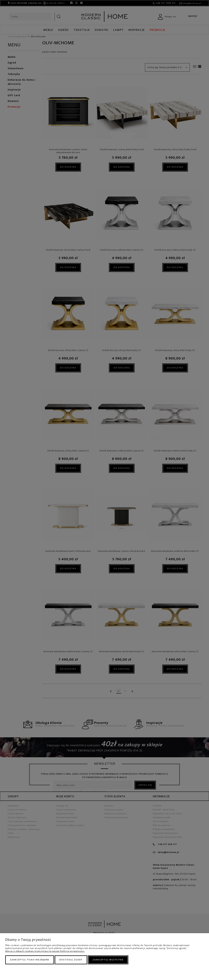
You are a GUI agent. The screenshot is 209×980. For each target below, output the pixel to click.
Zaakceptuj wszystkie (108, 960)
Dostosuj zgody (71, 960)
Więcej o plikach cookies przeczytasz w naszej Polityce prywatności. (45, 951)
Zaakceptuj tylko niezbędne (30, 960)
